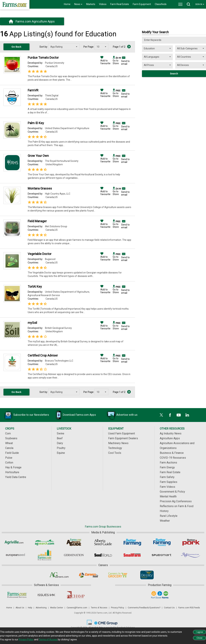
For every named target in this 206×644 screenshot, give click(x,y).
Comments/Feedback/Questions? (144, 608)
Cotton (9, 463)
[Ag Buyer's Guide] (74, 542)
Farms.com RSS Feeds (189, 608)
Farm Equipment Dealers (123, 438)
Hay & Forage (13, 467)
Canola (9, 448)
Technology (115, 448)
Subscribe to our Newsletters (26, 415)
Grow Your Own (38, 156)
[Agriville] (15, 542)
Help (30, 608)
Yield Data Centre (16, 477)
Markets (91, 4)
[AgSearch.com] (45, 542)
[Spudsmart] (162, 555)
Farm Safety (167, 477)
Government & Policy (172, 492)
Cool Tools (115, 453)
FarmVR (33, 90)
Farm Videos (167, 487)
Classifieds (161, 4)
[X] (161, 415)
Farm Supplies (169, 482)
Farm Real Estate (120, 4)
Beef (60, 438)
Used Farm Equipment (122, 433)
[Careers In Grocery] (118, 575)
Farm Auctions (168, 463)
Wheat (9, 443)
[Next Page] (129, 47)
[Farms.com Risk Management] (45, 555)
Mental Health (168, 496)
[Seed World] (103, 555)
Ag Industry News (171, 433)
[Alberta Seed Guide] (103, 542)
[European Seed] (15, 555)
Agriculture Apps (170, 438)
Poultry (61, 448)
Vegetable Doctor (40, 254)
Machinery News (118, 443)
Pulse (9, 458)
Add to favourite (105, 61)
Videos (103, 4)
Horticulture (12, 472)
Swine (61, 433)
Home (67, 4)
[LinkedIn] (187, 415)
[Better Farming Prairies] (162, 542)
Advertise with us (122, 415)
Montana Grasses (40, 188)
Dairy (60, 443)
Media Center (57, 608)
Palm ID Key (36, 123)
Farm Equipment (142, 4)
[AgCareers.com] (59, 575)
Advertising (41, 608)
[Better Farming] (132, 542)
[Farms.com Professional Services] (17, 595)
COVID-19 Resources (173, 458)
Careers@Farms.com (77, 608)
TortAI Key (35, 287)
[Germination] (74, 555)
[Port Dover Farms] (160, 595)
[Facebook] (170, 415)
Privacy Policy (118, 608)
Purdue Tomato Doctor (43, 58)
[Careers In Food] (88, 575)
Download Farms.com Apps (74, 415)
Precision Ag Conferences (176, 501)
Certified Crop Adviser (43, 355)
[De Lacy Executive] (147, 575)
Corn (8, 433)
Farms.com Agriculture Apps (35, 21)
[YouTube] (179, 415)
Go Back (17, 47)
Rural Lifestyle (169, 516)
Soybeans (11, 438)
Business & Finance (172, 453)
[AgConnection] (191, 555)
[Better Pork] (191, 542)
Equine (61, 453)
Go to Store (117, 61)
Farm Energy (167, 467)
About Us (20, 608)
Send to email (125, 62)
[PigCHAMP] (76, 595)
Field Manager (37, 221)
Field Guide (12, 453)
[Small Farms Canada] (132, 555)
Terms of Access (99, 608)
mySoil (32, 323)
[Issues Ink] (46, 595)
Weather (165, 521)
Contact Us (169, 608)
